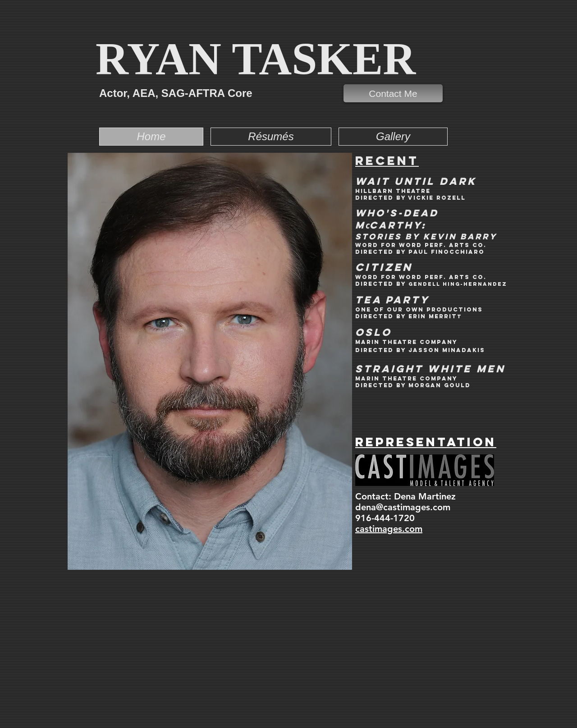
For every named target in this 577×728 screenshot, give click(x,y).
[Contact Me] (393, 93)
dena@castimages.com (403, 507)
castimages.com (389, 529)
